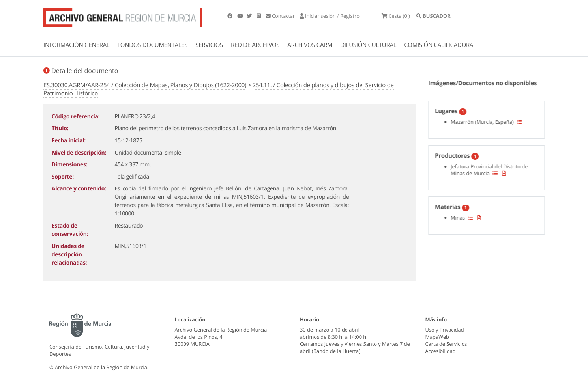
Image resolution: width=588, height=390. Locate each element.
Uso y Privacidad (445, 330)
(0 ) (396, 16)
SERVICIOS (209, 45)
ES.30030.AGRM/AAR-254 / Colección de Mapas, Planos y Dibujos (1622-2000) (145, 85)
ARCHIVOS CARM (310, 45)
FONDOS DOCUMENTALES (152, 45)
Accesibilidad (441, 351)
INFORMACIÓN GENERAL (76, 45)
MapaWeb (437, 337)
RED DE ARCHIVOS (255, 45)
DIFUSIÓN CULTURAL (368, 45)
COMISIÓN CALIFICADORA (439, 45)
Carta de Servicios (446, 344)
